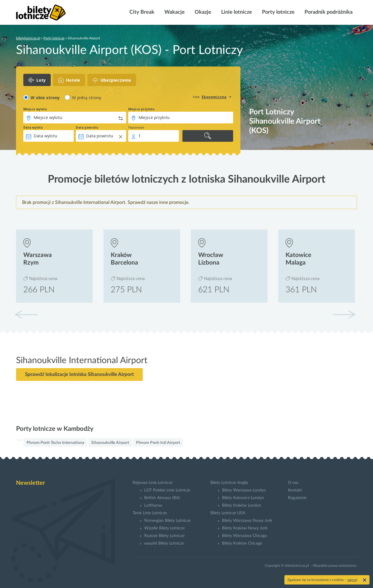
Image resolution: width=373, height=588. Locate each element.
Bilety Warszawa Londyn (244, 490)
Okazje (202, 12)
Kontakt (295, 490)
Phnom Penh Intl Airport (158, 443)
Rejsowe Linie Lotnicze (153, 483)
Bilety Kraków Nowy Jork (245, 528)
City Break (141, 12)
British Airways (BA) (162, 498)
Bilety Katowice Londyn (243, 498)
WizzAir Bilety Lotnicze (164, 528)
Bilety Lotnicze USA (228, 513)
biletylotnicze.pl (28, 38)
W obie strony (45, 98)
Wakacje (174, 12)
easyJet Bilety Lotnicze (164, 543)
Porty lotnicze (278, 12)
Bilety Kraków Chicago (242, 543)
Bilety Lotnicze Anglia (229, 483)
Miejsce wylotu (35, 109)
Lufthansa (153, 505)
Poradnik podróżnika (328, 12)
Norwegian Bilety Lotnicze (167, 521)
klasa (196, 97)
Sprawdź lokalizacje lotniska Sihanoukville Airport (79, 374)
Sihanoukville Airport (110, 443)
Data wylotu (33, 127)
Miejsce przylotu (141, 109)
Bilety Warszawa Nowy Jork (247, 521)
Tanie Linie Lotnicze (150, 513)
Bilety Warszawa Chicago (244, 536)
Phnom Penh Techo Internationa (55, 443)
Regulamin (297, 498)
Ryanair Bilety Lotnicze (164, 536)
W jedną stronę (87, 98)
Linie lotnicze (236, 12)
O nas (293, 483)
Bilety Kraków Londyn (242, 505)
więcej (352, 580)
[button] (344, 314)
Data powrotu (87, 127)
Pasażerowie (136, 127)
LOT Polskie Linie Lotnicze (167, 490)
